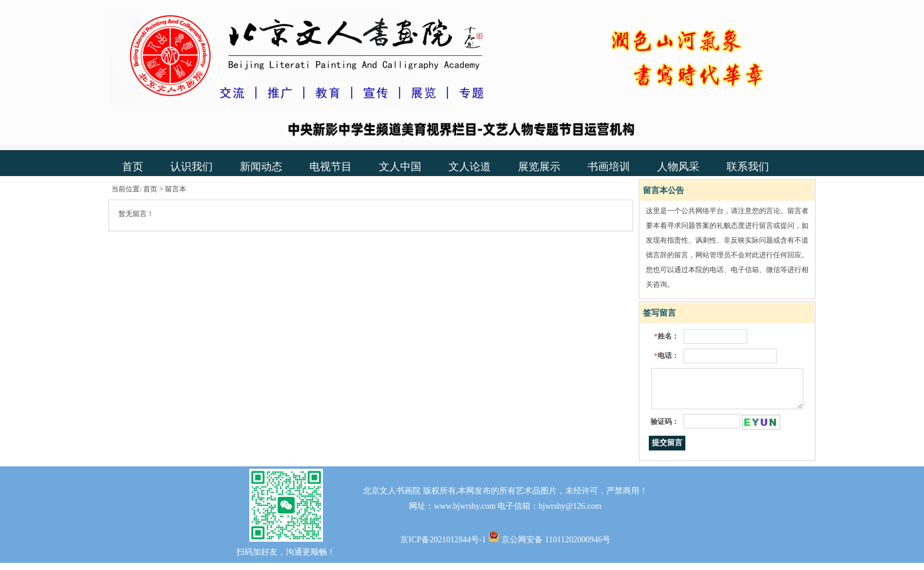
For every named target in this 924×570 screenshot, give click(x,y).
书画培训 (609, 167)
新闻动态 (261, 167)
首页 (133, 167)
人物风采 (678, 167)
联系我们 (748, 167)
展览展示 (539, 167)
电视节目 (331, 167)
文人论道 (470, 167)
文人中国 (400, 167)
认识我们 (192, 167)
